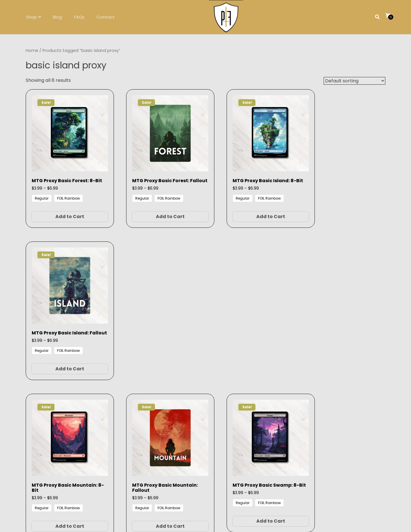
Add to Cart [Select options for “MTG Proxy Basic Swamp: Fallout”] (344, 361)
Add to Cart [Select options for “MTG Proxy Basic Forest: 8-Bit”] (65, 213)
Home (32, 50)
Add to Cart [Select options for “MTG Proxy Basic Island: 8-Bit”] (251, 213)
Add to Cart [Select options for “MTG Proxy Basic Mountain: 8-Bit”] (65, 361)
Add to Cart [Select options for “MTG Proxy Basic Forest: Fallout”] (158, 213)
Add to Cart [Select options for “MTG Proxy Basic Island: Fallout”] (344, 213)
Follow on (206, 453)
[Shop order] (354, 81)
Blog (57, 17)
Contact (106, 17)
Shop (31, 17)
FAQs (79, 17)
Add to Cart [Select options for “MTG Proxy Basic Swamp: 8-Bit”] (251, 361)
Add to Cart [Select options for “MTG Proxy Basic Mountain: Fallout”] (158, 361)
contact (214, 430)
